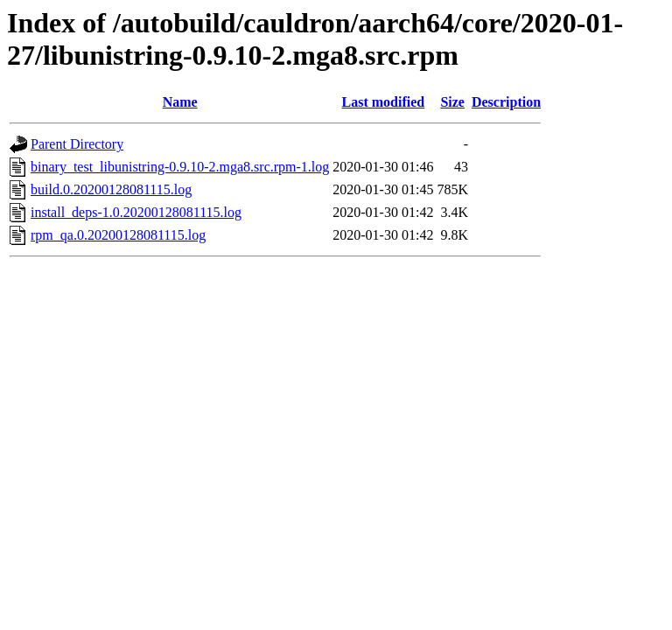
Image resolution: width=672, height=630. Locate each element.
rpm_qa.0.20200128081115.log (118, 235)
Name (180, 102)
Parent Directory (77, 144)
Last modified (384, 102)
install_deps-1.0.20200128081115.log (136, 212)
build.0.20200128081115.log (111, 189)
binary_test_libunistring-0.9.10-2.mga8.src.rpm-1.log (180, 167)
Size (452, 102)
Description (506, 102)
